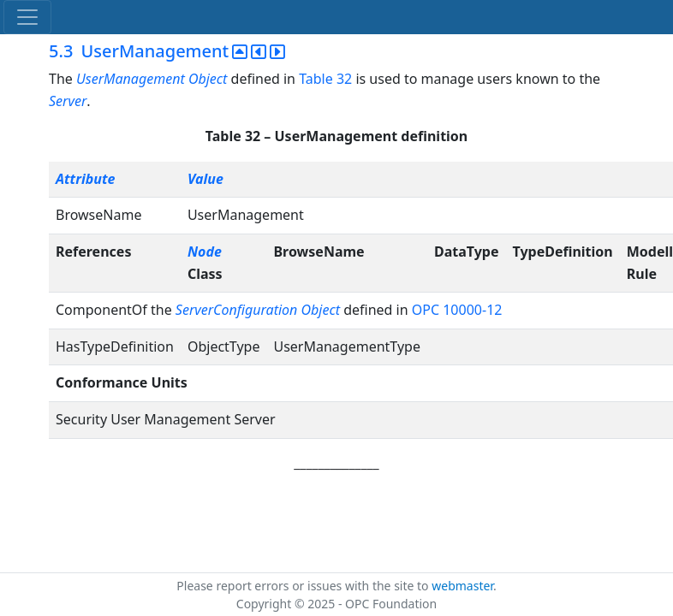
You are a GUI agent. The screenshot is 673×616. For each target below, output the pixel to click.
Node (205, 252)
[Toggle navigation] (27, 17)
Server (68, 101)
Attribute (85, 179)
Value (205, 179)
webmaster (462, 586)
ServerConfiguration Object (258, 310)
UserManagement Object (152, 79)
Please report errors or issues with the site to (304, 586)
